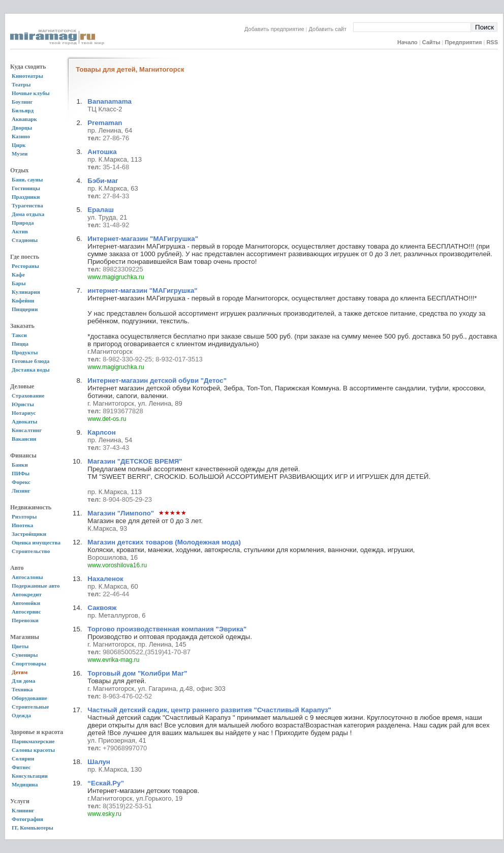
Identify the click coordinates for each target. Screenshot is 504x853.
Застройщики (29, 534)
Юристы (23, 404)
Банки (20, 465)
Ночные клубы (31, 93)
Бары (19, 283)
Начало (407, 42)
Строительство (31, 551)
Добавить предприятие (274, 29)
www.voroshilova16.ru (117, 565)
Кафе (18, 275)
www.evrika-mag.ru (113, 660)
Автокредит (27, 594)
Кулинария (26, 292)
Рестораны (25, 266)
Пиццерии (25, 309)
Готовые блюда (30, 361)
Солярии (23, 758)
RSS (492, 42)
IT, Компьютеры (33, 828)
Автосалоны (27, 577)
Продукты (25, 352)
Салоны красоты (33, 750)
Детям (20, 672)
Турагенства (27, 205)
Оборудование (29, 698)
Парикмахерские (33, 741)
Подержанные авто (36, 586)
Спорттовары (29, 663)
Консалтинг (27, 430)
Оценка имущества (36, 542)
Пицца (20, 344)
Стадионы (25, 240)
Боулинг (22, 102)
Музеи (20, 154)
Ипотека (22, 525)
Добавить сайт (331, 29)
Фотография (27, 819)
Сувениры (25, 655)
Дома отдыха (28, 214)
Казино (21, 136)
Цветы (20, 646)
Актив (20, 231)
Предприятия (464, 42)
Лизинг (21, 491)
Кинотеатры (27, 76)
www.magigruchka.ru (116, 277)
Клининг (23, 810)
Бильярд (23, 110)
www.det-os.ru (107, 419)
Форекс (21, 482)
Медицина (25, 784)
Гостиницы (26, 188)
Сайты (431, 42)
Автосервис (26, 612)
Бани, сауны (27, 179)
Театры (21, 84)
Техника (22, 689)
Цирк (19, 145)
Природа (23, 223)
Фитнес (21, 767)
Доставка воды (31, 370)
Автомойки (26, 603)
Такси (19, 335)
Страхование (28, 395)
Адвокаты (24, 421)
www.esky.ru (104, 814)
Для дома (23, 681)
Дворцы (22, 128)
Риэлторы (24, 516)
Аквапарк (24, 119)
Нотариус (24, 413)
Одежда (21, 715)
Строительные (30, 707)
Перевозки (25, 620)
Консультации (30, 776)
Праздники (26, 197)
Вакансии (24, 439)
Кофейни (23, 300)
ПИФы (21, 473)
